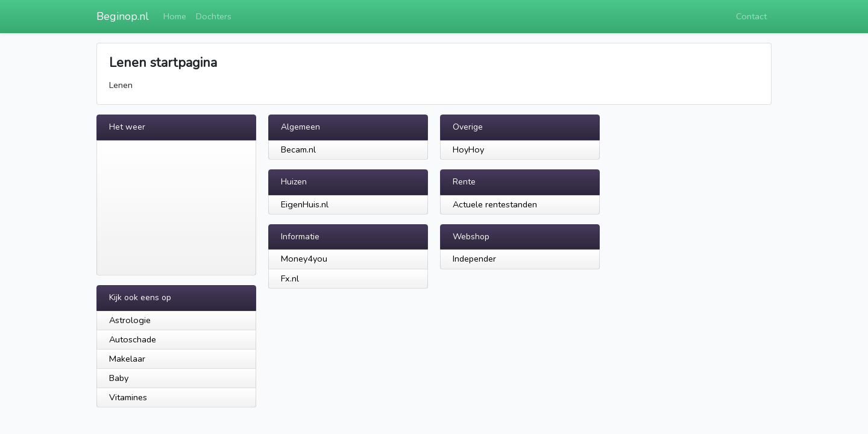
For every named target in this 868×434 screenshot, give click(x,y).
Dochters (214, 16)
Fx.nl (290, 278)
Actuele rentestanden (495, 204)
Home (175, 16)
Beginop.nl (123, 16)
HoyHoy (468, 149)
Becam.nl (298, 149)
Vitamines (128, 397)
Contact (751, 16)
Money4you (304, 259)
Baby (119, 378)
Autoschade (133, 339)
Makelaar (127, 359)
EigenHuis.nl (305, 204)
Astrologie (130, 320)
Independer (474, 259)
